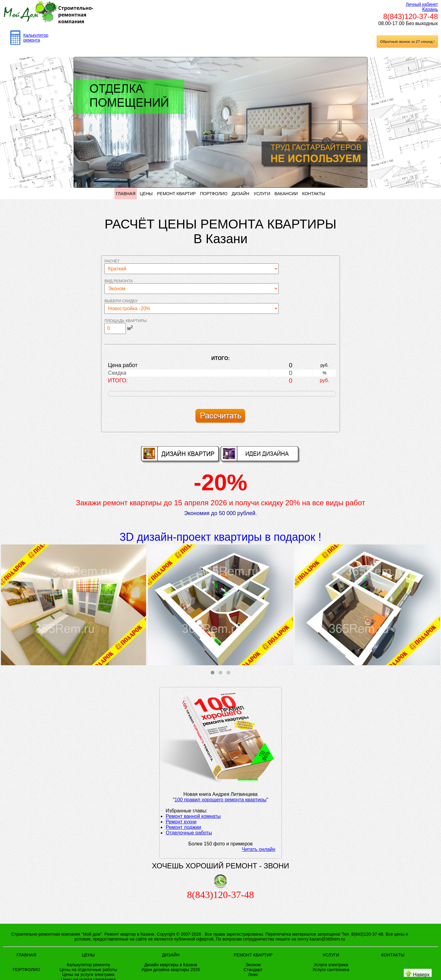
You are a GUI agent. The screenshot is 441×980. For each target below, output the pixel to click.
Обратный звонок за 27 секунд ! (407, 41)
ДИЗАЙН (241, 194)
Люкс (253, 974)
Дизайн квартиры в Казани (171, 965)
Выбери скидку (121, 301)
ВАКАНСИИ (286, 194)
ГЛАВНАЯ (126, 194)
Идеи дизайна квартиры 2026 (171, 970)
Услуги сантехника (331, 970)
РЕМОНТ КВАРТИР (176, 194)
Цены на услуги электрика (88, 974)
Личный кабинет (422, 4)
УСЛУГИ (262, 194)
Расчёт (112, 261)
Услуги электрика (331, 965)
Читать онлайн (259, 849)
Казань (430, 9)
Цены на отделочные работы (88, 970)
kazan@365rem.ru (327, 939)
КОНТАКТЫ (314, 194)
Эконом (253, 965)
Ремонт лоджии (183, 827)
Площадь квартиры (126, 321)
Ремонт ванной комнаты (193, 816)
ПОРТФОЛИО (214, 194)
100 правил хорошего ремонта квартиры (221, 800)
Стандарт (253, 970)
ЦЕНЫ (146, 194)
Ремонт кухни (181, 822)
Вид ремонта (119, 281)
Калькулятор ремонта (36, 38)
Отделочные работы (189, 833)
